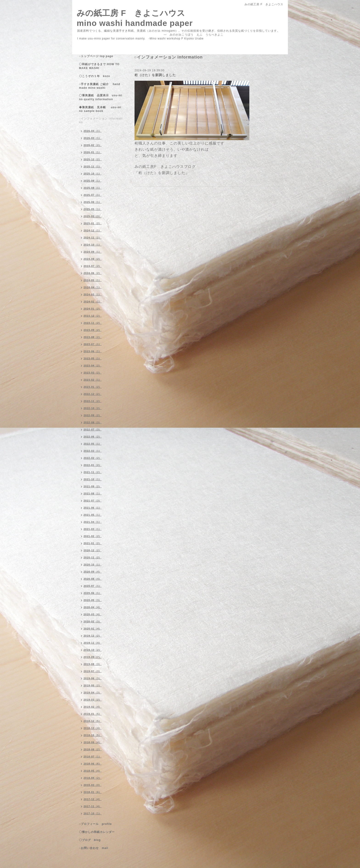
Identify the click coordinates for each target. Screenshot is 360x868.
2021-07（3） (93, 501)
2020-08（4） (93, 579)
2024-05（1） (93, 280)
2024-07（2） (93, 266)
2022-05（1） (93, 444)
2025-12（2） (93, 159)
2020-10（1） (93, 565)
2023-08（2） (93, 337)
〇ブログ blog (90, 840)
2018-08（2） (93, 749)
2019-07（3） (93, 671)
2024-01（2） (93, 309)
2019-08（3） (93, 664)
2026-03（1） (93, 138)
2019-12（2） (93, 636)
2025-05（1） (93, 209)
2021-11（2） (93, 472)
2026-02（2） (93, 145)
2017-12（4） (93, 799)
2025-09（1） (93, 181)
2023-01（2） (93, 387)
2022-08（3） (93, 422)
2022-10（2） (93, 408)
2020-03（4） (93, 614)
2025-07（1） (93, 195)
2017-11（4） (93, 806)
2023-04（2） (93, 366)
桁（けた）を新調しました (155, 75)
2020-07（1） (93, 586)
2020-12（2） (93, 550)
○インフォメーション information (101, 120)
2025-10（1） (93, 174)
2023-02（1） (93, 380)
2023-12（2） (93, 316)
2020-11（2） (93, 557)
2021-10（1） (93, 479)
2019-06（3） (93, 678)
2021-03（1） (93, 529)
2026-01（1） (93, 152)
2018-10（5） (93, 735)
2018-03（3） (93, 785)
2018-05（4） (93, 771)
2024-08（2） (93, 259)
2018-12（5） (93, 721)
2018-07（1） (93, 757)
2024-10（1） (93, 245)
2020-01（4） (93, 629)
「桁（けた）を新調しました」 (162, 173)
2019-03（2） (93, 700)
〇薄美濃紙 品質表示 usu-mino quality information (101, 97)
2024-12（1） (93, 230)
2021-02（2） (93, 536)
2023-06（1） (93, 351)
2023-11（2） (93, 323)
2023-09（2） (93, 330)
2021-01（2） (93, 543)
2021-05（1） (93, 515)
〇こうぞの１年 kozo (94, 76)
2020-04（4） (93, 607)
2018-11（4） (93, 728)
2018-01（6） (93, 792)
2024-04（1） (93, 287)
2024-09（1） (93, 252)
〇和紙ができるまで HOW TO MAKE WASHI (99, 66)
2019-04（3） (93, 693)
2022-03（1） (93, 451)
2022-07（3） (93, 430)
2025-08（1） (93, 188)
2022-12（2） (93, 394)
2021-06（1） (93, 508)
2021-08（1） (93, 494)
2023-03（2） (93, 373)
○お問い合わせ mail (94, 848)
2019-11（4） (93, 643)
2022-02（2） (93, 458)
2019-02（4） (93, 707)
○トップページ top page (96, 56)
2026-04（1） (93, 131)
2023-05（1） (93, 358)
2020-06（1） (93, 593)
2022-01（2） (93, 465)
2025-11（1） (93, 166)
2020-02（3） (93, 621)
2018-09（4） (93, 742)
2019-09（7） (93, 657)
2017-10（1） (93, 813)
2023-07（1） (93, 344)
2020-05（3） (93, 600)
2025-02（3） (93, 216)
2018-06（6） (93, 764)
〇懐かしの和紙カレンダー (100, 832)
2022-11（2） (93, 401)
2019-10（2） (93, 650)
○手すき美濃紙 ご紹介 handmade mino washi (100, 86)
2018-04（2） (93, 778)
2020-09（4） (93, 572)
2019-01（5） (93, 714)
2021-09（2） (93, 486)
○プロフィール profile (95, 824)
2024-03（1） (93, 294)
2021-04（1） (93, 522)
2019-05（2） (93, 685)
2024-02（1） (93, 302)
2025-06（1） (93, 202)
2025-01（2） (93, 223)
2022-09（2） (93, 415)
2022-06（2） (93, 437)
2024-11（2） (93, 238)
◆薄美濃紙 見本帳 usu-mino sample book (100, 109)
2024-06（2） (93, 273)
